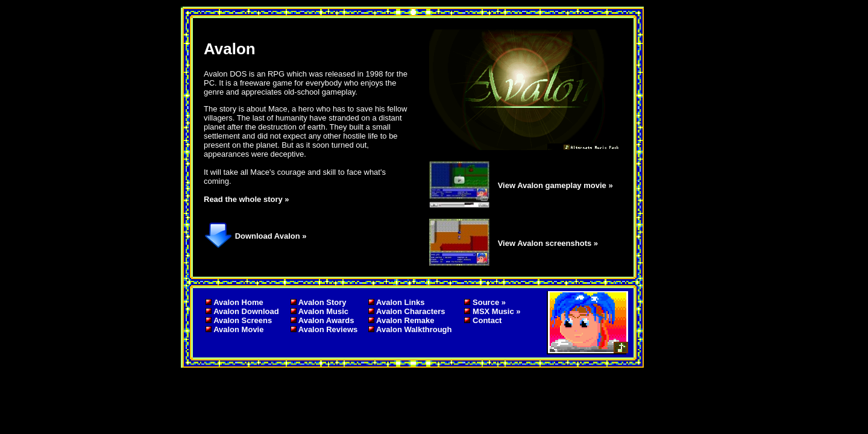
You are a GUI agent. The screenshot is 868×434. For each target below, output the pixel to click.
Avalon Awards (326, 320)
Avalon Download (246, 311)
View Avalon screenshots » (548, 243)
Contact (487, 320)
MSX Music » (496, 311)
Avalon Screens (243, 320)
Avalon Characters (410, 311)
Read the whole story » (247, 199)
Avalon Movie (238, 329)
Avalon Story (322, 302)
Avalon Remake (405, 320)
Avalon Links (400, 302)
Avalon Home (238, 302)
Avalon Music (323, 311)
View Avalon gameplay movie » (555, 185)
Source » (489, 302)
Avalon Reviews (328, 329)
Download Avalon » (271, 236)
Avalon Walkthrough (414, 329)
